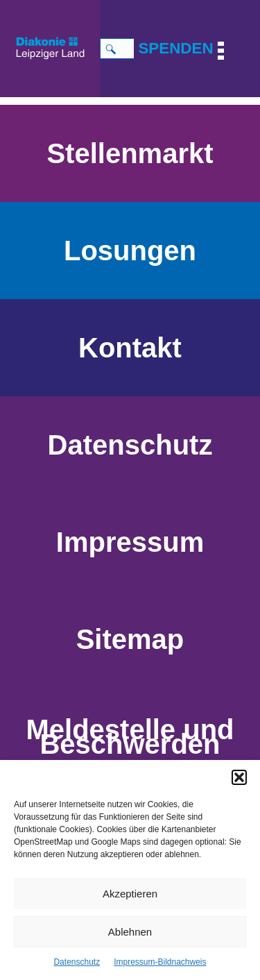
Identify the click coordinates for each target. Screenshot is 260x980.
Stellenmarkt (130, 153)
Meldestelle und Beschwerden (130, 737)
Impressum (130, 542)
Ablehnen (130, 932)
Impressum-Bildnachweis (160, 962)
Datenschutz (77, 962)
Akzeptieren (130, 894)
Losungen (130, 251)
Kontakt (130, 348)
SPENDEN (175, 48)
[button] (239, 777)
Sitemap (130, 639)
